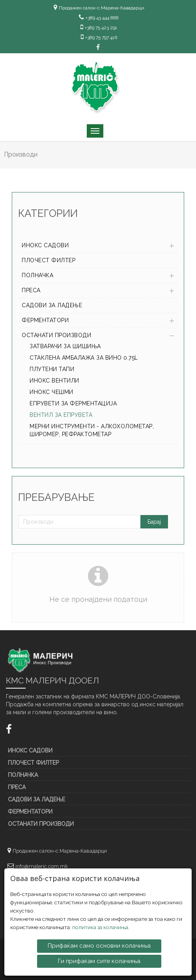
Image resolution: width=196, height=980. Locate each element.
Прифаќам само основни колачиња (99, 945)
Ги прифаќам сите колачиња (99, 960)
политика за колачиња (100, 927)
